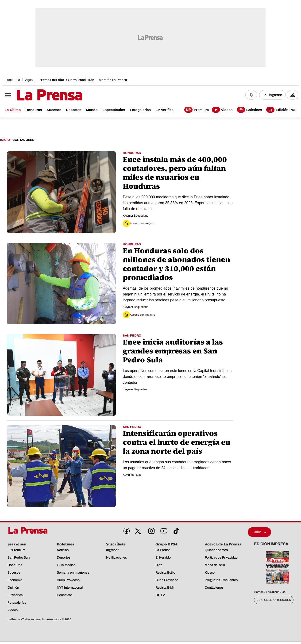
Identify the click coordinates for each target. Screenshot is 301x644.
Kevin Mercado (132, 475)
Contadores (23, 140)
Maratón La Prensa (113, 80)
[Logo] (38, 96)
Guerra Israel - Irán (80, 80)
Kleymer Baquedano (136, 216)
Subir (259, 532)
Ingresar (275, 95)
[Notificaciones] (251, 95)
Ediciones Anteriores (274, 600)
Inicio (5, 140)
